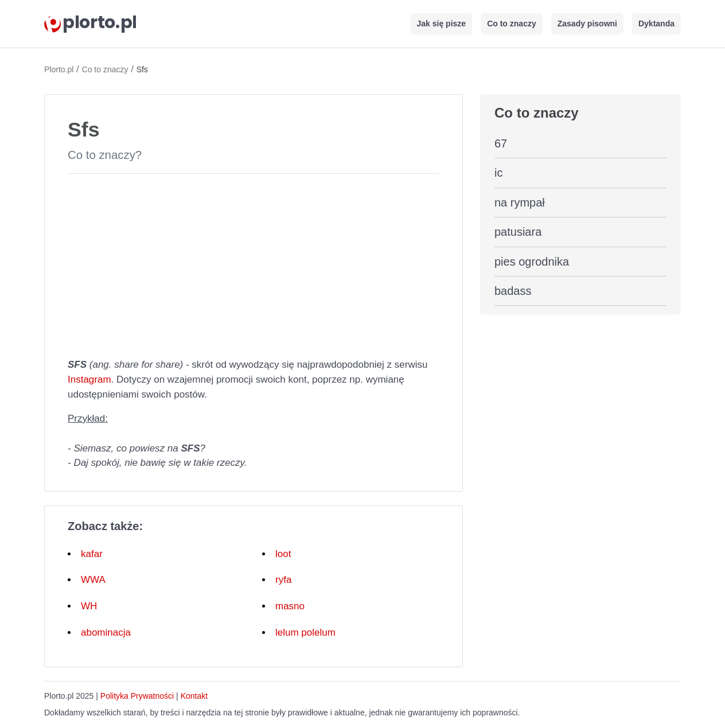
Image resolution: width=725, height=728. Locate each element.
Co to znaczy (512, 24)
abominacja (106, 632)
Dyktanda (656, 24)
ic (498, 173)
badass (513, 291)
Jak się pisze (442, 24)
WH (89, 606)
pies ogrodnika (532, 262)
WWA (93, 580)
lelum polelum (305, 632)
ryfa (283, 580)
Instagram (89, 379)
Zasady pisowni (587, 24)
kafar (92, 554)
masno (290, 606)
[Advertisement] (254, 263)
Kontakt (194, 696)
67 (501, 143)
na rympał (520, 203)
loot (283, 554)
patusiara (518, 232)
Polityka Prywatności (137, 696)
